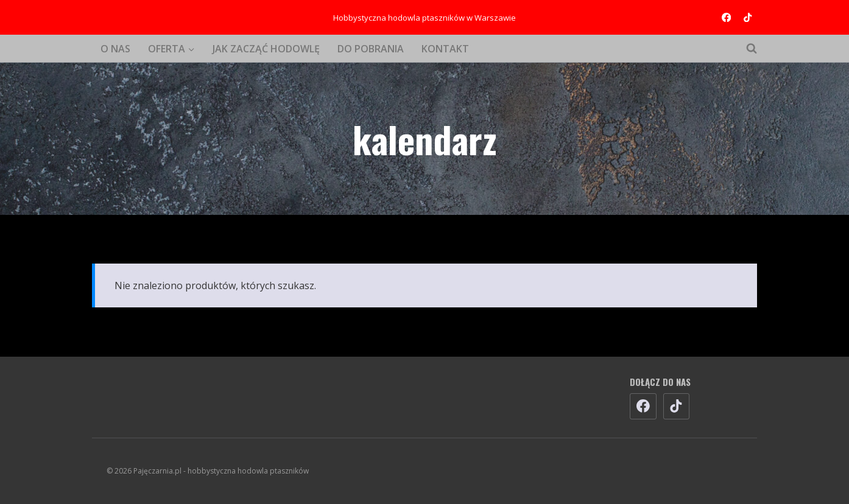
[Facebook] (726, 17)
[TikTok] (748, 17)
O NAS (115, 49)
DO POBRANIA (371, 49)
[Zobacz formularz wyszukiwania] (745, 49)
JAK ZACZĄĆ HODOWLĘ (266, 49)
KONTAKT (445, 49)
